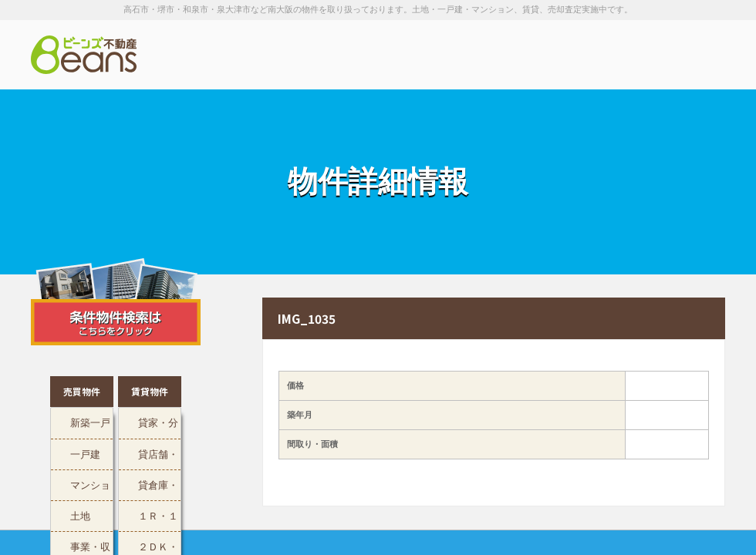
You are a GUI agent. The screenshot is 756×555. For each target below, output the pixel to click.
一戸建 (85, 453)
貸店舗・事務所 (158, 458)
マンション (90, 489)
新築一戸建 (90, 427)
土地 (80, 515)
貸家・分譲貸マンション (158, 427)
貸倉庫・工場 (158, 489)
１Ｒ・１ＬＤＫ (158, 520)
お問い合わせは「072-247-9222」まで (648, 55)
